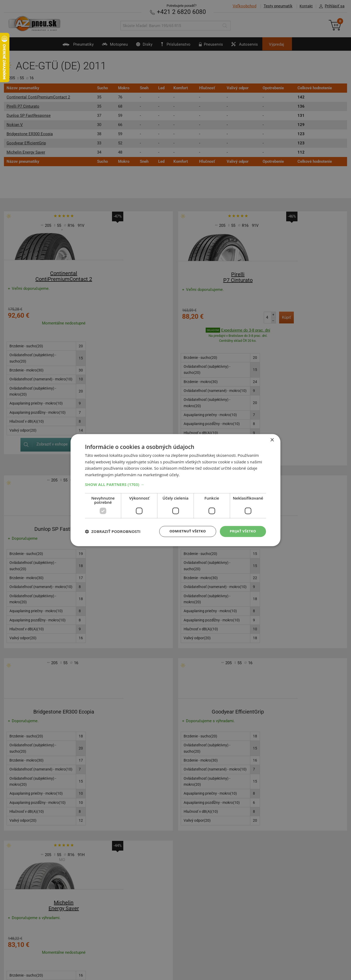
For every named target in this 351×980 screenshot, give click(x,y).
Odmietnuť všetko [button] (185, 531)
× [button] (272, 440)
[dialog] (175, 490)
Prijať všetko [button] (242, 531)
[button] (175, 484)
